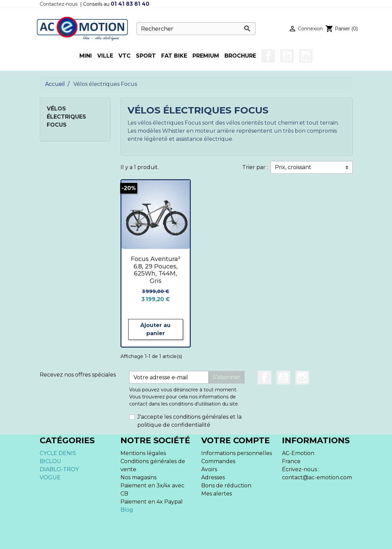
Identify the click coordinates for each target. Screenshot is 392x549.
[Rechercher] (196, 29)
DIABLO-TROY (59, 469)
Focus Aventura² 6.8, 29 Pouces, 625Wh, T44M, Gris (156, 270)
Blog (127, 510)
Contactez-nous (59, 4)
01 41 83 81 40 (130, 4)
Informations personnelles (237, 453)
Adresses (213, 477)
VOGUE (50, 477)
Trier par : (255, 167)
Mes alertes (217, 494)
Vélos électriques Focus (66, 117)
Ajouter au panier (155, 329)
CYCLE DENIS (58, 453)
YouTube (287, 56)
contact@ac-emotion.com (317, 477)
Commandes (218, 461)
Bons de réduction (226, 486)
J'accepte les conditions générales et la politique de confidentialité (189, 421)
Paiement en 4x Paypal (152, 502)
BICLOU (50, 461)
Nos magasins (138, 477)
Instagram (306, 56)
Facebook (268, 56)
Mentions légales (143, 453)
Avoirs (209, 469)
